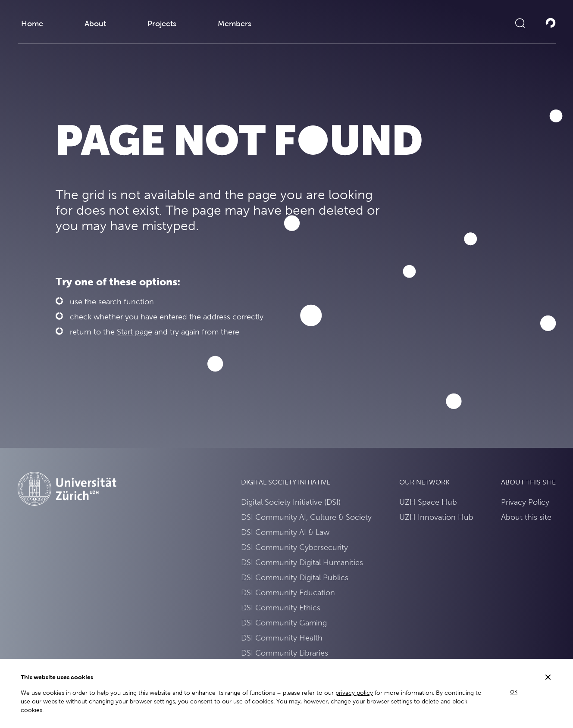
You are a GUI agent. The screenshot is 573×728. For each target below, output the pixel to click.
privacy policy (354, 693)
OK (514, 692)
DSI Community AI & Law (285, 532)
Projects (162, 23)
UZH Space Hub (428, 502)
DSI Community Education (288, 592)
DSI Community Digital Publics (295, 577)
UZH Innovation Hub (436, 517)
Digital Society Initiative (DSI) (291, 502)
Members (235, 23)
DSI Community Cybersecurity (294, 547)
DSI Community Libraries (285, 653)
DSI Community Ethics (281, 608)
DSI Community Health (282, 638)
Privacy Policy (525, 502)
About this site (526, 517)
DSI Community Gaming (284, 623)
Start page (135, 332)
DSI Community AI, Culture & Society (306, 517)
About (95, 23)
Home (32, 23)
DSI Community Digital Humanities (302, 562)
